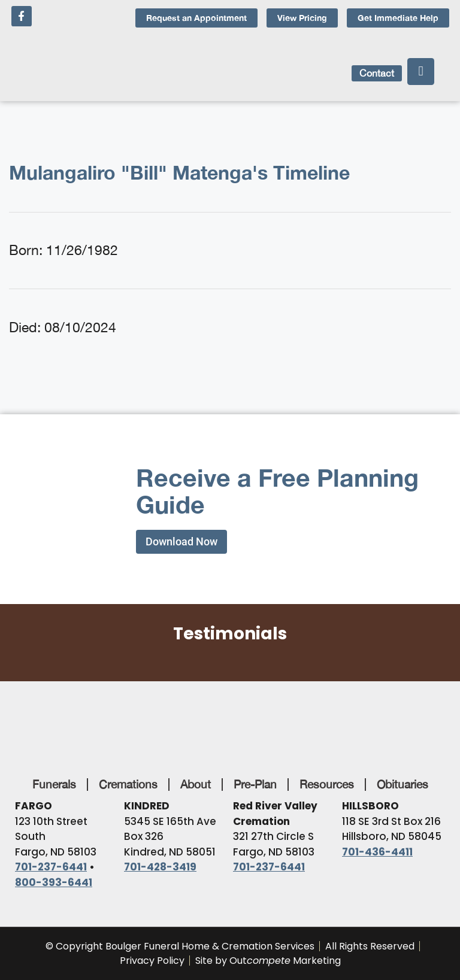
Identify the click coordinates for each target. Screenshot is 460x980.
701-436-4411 (377, 852)
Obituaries (402, 784)
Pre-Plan (255, 784)
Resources (327, 784)
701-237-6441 (51, 867)
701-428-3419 (160, 867)
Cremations (128, 784)
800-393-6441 (54, 882)
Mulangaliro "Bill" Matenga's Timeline (179, 172)
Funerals (54, 784)
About (196, 784)
